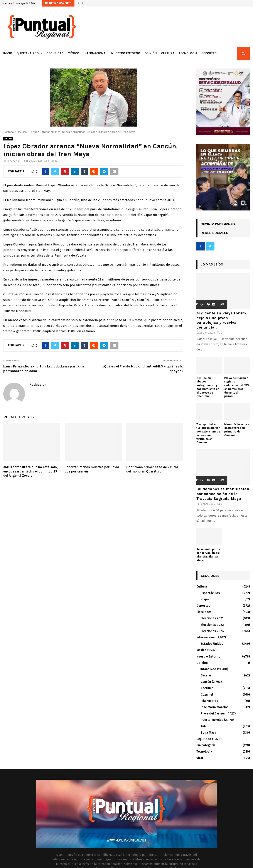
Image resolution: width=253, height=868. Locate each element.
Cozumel (207, 695)
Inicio (8, 53)
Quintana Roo (28, 53)
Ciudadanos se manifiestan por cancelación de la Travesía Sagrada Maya (223, 494)
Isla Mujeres (209, 701)
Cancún (206, 682)
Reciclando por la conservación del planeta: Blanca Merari (208, 555)
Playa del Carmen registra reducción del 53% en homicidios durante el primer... (237, 387)
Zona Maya (208, 733)
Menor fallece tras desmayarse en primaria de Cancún (237, 430)
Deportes (209, 53)
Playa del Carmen (213, 714)
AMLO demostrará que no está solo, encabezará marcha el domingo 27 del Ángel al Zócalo (30, 471)
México (73, 53)
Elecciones (204, 612)
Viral (200, 758)
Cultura (168, 53)
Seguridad (55, 53)
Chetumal (207, 688)
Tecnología (188, 53)
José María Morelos (215, 707)
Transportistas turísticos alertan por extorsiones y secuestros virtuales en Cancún (208, 433)
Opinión (151, 53)
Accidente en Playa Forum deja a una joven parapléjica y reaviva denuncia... (221, 320)
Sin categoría (206, 745)
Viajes (205, 599)
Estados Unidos (212, 644)
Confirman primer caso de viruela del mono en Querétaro (152, 469)
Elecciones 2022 (212, 625)
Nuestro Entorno (126, 53)
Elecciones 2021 (212, 618)
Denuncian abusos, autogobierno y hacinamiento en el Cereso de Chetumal (208, 387)
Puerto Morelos (212, 720)
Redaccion (14, 161)
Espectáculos (210, 593)
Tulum (205, 726)
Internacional (95, 53)
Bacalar (206, 675)
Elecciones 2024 (212, 631)
